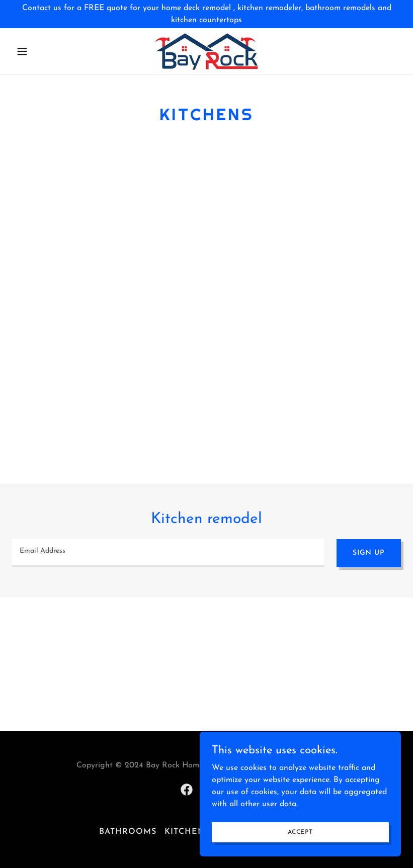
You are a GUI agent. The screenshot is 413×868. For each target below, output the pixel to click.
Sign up (369, 553)
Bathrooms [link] (128, 832)
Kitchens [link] (187, 832)
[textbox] (168, 553)
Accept (300, 832)
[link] (206, 51)
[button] (41, 51)
